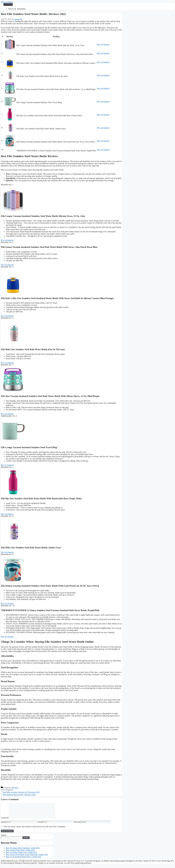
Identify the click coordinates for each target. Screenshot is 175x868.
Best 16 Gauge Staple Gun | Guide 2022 (21, 855)
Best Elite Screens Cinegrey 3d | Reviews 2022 (21, 792)
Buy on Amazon (103, 44)
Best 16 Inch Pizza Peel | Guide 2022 (20, 853)
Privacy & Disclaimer (17, 9)
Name (3, 825)
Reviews (15, 788)
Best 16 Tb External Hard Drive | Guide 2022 (24, 860)
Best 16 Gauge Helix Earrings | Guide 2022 (23, 851)
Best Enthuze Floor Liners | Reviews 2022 (19, 795)
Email (40, 825)
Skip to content (7, 2)
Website (77, 825)
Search (4, 838)
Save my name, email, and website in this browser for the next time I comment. (35, 829)
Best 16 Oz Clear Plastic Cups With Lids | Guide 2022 (27, 857)
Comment (5, 821)
